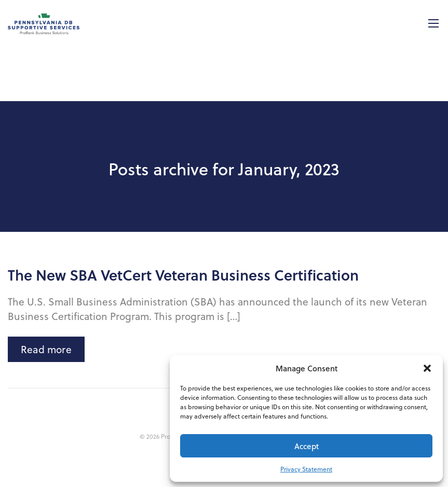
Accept (307, 446)
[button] (427, 368)
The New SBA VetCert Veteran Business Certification (183, 275)
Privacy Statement (306, 469)
